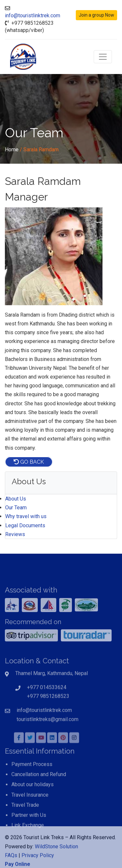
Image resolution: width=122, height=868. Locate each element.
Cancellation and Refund (39, 793)
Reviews (15, 534)
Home (12, 150)
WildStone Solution (56, 859)
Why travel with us (26, 516)
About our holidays (33, 803)
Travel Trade (25, 823)
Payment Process (32, 782)
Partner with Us (29, 833)
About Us (16, 499)
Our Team (16, 508)
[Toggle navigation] (103, 57)
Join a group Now (96, 15)
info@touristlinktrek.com (33, 15)
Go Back (29, 462)
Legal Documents (25, 525)
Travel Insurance (30, 813)
